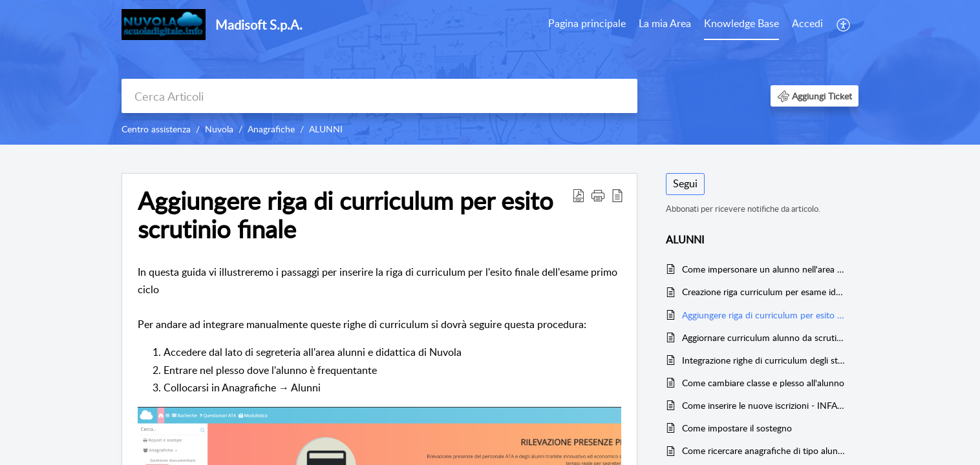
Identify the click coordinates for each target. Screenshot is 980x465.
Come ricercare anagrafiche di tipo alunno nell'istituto (764, 450)
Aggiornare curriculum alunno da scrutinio (764, 337)
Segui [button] (685, 183)
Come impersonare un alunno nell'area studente (764, 269)
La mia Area (665, 23)
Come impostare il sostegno (737, 428)
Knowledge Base (741, 23)
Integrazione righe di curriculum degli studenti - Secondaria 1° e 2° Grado (764, 360)
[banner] (490, 72)
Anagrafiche (271, 129)
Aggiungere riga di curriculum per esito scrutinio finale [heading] (346, 215)
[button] (844, 25)
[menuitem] (587, 25)
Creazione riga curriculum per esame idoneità (764, 292)
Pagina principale (587, 23)
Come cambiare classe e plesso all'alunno (763, 383)
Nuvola (219, 129)
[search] (379, 96)
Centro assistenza (156, 129)
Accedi (807, 23)
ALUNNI (326, 129)
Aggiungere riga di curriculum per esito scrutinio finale (764, 315)
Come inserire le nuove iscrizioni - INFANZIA (764, 405)
